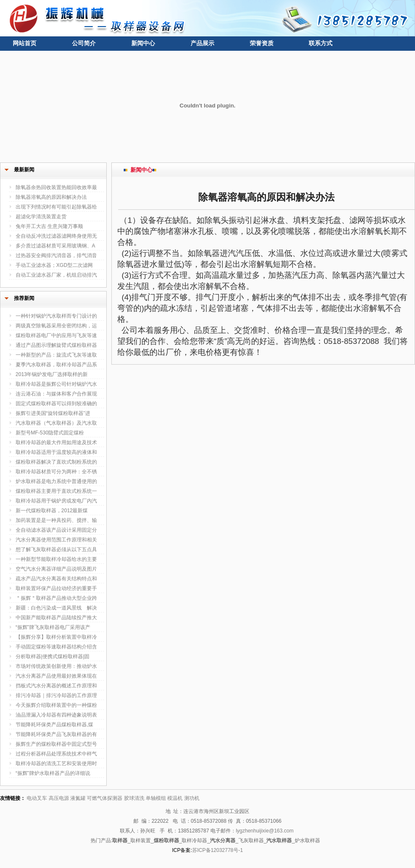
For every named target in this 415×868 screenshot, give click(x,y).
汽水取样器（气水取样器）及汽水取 (56, 423)
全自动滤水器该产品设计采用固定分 (56, 530)
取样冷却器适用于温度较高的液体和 (56, 452)
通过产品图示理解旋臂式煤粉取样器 (56, 345)
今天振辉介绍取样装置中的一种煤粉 (56, 705)
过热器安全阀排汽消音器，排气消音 (56, 255)
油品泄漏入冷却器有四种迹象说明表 (56, 715)
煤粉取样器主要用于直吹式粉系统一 (56, 491)
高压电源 (59, 798)
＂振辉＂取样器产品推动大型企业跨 (56, 598)
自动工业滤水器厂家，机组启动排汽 (56, 275)
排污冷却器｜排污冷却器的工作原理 (56, 695)
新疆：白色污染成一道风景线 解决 (56, 608)
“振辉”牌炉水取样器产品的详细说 (53, 773)
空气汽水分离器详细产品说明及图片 (56, 569)
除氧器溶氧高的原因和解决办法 (51, 197)
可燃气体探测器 (105, 798)
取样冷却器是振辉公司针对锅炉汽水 (56, 384)
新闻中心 (143, 43)
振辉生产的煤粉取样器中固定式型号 (56, 744)
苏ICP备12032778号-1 (218, 850)
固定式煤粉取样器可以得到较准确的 (56, 404)
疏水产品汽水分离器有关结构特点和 (56, 579)
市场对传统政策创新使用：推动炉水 (56, 666)
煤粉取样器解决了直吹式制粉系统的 (56, 462)
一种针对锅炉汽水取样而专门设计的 (56, 316)
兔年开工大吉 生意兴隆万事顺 (49, 226)
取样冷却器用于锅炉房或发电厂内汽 (56, 501)
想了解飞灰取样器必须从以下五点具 (56, 549)
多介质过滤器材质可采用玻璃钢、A (55, 246)
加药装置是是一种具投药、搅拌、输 (56, 520)
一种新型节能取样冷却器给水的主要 (56, 559)
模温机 (175, 798)
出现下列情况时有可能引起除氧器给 (56, 207)
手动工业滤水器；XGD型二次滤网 (54, 265)
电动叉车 (37, 798)
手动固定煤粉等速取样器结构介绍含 (56, 647)
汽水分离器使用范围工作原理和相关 (56, 540)
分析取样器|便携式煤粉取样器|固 (53, 656)
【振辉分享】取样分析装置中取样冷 (56, 637)
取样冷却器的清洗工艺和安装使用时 (56, 764)
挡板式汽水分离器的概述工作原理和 (56, 686)
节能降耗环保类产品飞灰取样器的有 (56, 734)
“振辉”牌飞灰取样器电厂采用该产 (53, 627)
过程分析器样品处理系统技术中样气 (56, 754)
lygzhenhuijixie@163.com (265, 831)
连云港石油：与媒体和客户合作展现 (56, 394)
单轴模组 (156, 798)
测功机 (192, 798)
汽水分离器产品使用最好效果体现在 (56, 676)
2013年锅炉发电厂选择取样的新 (52, 374)
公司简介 (84, 43)
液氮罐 (78, 798)
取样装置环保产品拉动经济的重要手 (56, 588)
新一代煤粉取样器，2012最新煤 (52, 511)
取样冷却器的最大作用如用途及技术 (56, 442)
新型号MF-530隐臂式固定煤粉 (50, 433)
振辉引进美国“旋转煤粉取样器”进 (53, 413)
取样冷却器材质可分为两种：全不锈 (56, 472)
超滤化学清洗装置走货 (41, 217)
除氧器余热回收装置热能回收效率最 (56, 187)
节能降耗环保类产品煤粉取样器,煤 (54, 725)
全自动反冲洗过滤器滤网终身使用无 (56, 236)
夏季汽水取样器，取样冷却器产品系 (56, 365)
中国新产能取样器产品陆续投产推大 (56, 618)
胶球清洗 (134, 798)
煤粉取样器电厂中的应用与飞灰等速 (56, 335)
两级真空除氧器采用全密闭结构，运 (56, 326)
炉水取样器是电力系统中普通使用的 (56, 481)
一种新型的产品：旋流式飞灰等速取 (56, 355)
